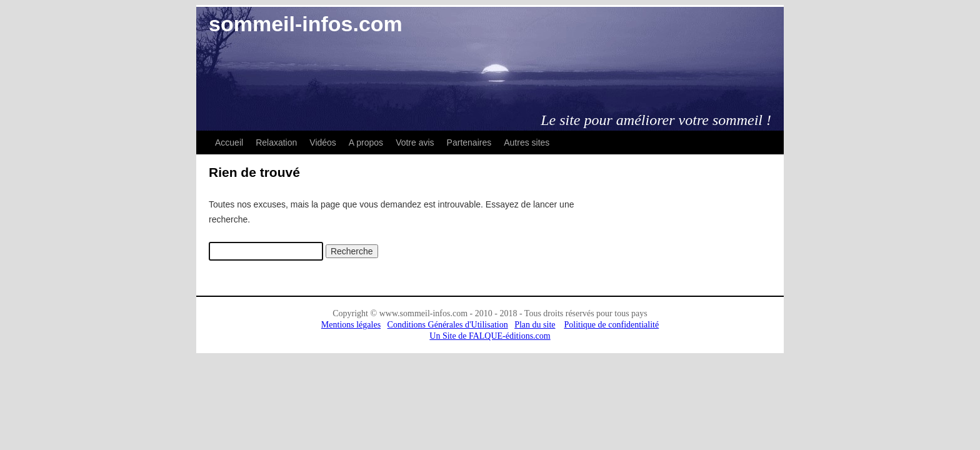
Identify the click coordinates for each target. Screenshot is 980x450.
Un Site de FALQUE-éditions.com (490, 336)
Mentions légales (351, 325)
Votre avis (415, 142)
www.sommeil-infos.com (423, 313)
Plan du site (535, 325)
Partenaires (469, 142)
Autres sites (527, 142)
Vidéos (323, 142)
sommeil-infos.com (306, 24)
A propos (366, 142)
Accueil (229, 142)
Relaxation (276, 142)
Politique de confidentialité (612, 325)
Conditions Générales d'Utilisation (448, 325)
